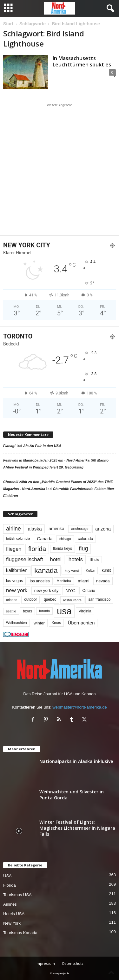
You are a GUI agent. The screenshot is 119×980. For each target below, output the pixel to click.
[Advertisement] (60, 169)
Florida (10, 885)
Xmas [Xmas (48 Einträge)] (56, 623)
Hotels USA (14, 914)
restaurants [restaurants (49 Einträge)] (72, 600)
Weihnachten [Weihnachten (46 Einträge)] (17, 623)
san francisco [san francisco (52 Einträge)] (99, 599)
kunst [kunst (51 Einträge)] (106, 570)
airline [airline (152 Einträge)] (13, 529)
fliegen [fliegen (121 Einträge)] (14, 549)
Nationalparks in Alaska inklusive (76, 761)
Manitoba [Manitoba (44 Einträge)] (64, 581)
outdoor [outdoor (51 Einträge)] (30, 599)
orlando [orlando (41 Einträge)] (12, 600)
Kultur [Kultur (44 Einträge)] (90, 570)
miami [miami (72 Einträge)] (83, 581)
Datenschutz (73, 963)
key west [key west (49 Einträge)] (72, 571)
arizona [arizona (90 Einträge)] (103, 529)
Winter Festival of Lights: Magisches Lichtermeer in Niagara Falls (77, 828)
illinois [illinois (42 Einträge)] (94, 560)
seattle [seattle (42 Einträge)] (11, 611)
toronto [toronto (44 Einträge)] (44, 611)
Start (8, 24)
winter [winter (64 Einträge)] (39, 623)
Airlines (10, 904)
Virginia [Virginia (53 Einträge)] (85, 611)
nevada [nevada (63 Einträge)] (103, 581)
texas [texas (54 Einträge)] (27, 611)
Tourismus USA (17, 895)
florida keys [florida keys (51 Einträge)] (63, 549)
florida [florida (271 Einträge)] (37, 549)
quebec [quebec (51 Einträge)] (50, 599)
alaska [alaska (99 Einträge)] (35, 529)
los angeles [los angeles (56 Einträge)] (40, 581)
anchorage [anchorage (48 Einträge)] (80, 529)
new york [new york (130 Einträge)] (17, 590)
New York (12, 923)
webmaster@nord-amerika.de (79, 707)
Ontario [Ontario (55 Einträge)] (89, 591)
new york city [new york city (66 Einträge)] (46, 590)
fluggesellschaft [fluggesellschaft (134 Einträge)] (25, 559)
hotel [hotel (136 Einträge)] (56, 559)
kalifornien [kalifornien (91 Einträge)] (17, 570)
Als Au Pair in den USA (42, 446)
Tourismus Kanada (20, 933)
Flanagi (9, 446)
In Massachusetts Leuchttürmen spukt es (82, 61)
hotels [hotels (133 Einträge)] (76, 559)
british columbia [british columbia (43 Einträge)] (18, 538)
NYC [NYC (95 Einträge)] (70, 590)
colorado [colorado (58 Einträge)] (85, 539)
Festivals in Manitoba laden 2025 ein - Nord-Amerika (46, 460)
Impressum (45, 963)
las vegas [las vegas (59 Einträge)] (14, 581)
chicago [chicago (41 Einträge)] (65, 539)
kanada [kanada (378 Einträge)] (46, 571)
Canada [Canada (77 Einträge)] (45, 539)
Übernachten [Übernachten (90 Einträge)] (81, 623)
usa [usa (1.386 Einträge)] (64, 611)
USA (7, 876)
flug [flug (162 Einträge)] (83, 549)
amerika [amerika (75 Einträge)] (56, 529)
